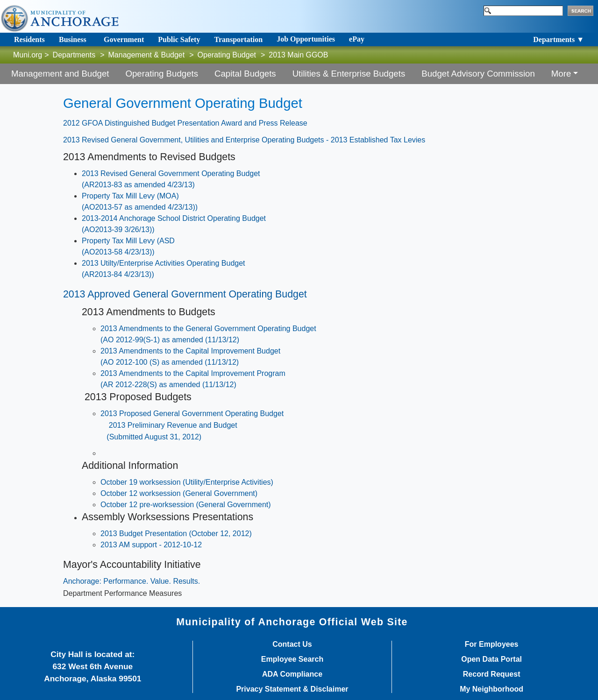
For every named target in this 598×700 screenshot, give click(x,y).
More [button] (561, 74)
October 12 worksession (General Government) (179, 493)
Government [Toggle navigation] (124, 39)
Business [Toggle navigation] (73, 39)
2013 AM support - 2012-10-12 (151, 545)
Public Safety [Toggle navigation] (179, 39)
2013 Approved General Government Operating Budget (185, 294)
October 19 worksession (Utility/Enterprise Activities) (187, 482)
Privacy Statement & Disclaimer (292, 689)
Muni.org (28, 55)
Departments (74, 55)
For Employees (492, 644)
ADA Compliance (292, 674)
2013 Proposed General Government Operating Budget (192, 414)
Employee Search (292, 659)
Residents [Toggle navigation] (29, 39)
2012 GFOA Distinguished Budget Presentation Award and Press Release (185, 123)
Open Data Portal (491, 659)
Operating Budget (227, 55)
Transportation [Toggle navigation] (238, 39)
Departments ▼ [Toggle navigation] (559, 39)
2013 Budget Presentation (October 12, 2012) (176, 534)
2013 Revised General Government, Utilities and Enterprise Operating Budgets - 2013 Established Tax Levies (244, 140)
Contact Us (292, 644)
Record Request (492, 674)
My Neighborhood (491, 689)
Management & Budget (147, 55)
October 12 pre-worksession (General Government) (186, 505)
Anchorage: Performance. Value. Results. (132, 581)
